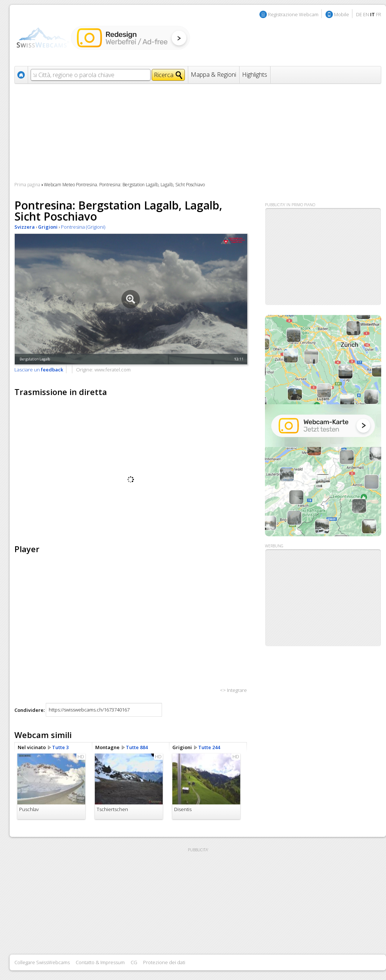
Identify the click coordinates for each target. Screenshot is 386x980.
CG (134, 962)
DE (359, 14)
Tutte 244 (209, 747)
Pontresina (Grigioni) (83, 227)
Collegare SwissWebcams (42, 962)
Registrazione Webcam (293, 14)
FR (379, 14)
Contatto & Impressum (100, 962)
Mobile (342, 14)
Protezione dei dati (164, 962)
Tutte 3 (60, 747)
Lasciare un (39, 370)
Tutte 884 (137, 747)
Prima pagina (27, 185)
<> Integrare (233, 690)
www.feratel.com (113, 370)
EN (366, 14)
